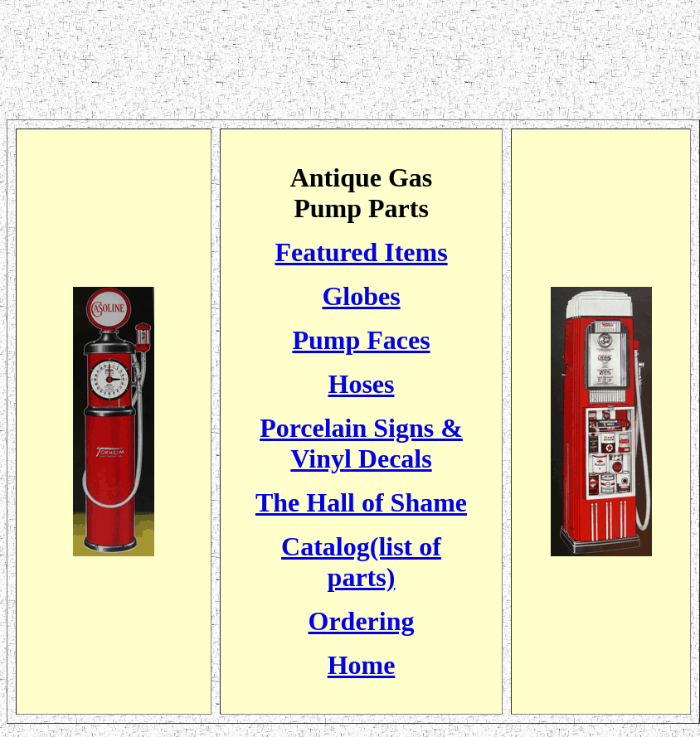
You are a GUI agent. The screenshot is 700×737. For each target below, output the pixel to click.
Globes (361, 296)
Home (362, 665)
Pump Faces (361, 340)
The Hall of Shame (361, 502)
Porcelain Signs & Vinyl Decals (361, 443)
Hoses (362, 384)
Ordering (362, 621)
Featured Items (361, 252)
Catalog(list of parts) (361, 562)
